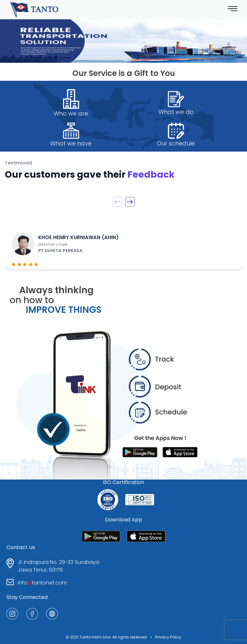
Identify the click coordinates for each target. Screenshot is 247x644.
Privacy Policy (168, 637)
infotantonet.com (42, 583)
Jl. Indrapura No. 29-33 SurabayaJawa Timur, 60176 (59, 566)
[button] (130, 202)
